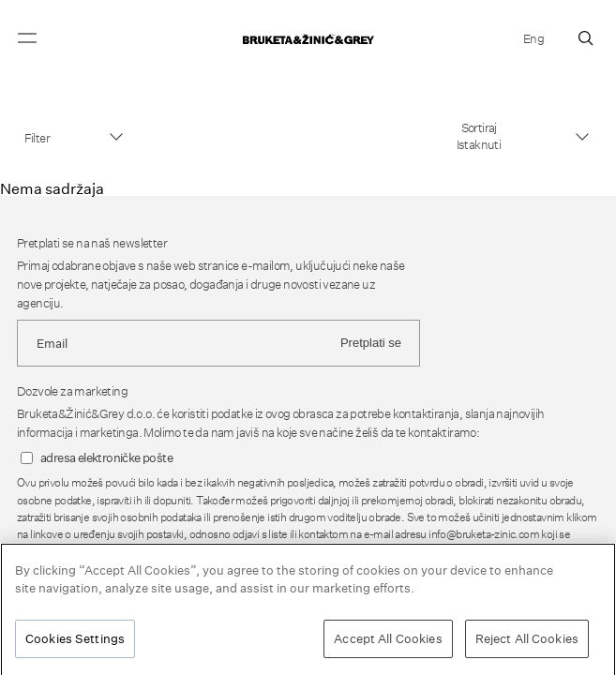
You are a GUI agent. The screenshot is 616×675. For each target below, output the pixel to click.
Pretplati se (371, 343)
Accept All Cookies (388, 644)
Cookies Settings (75, 644)
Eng (533, 38)
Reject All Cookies (527, 644)
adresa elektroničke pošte (106, 458)
